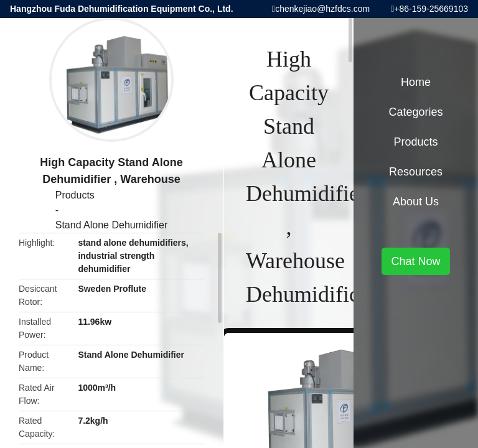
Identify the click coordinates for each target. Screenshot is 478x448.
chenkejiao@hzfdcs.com (322, 9)
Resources (416, 172)
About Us (416, 202)
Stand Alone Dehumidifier (112, 225)
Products (75, 195)
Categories (415, 112)
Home (416, 82)
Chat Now (415, 261)
